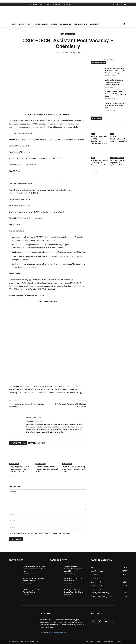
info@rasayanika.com (57, 632)
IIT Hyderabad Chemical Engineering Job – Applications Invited (99, 163)
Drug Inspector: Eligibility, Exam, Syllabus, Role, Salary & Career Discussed (74, 592)
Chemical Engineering (117, 158)
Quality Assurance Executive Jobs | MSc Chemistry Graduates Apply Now (34, 569)
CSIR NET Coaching (45, 4)
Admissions (65, 24)
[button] (124, 24)
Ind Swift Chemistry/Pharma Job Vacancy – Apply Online (118, 139)
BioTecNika (33, 4)
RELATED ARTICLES (18, 443)
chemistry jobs (14, 464)
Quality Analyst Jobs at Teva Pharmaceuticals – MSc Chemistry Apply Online (19, 469)
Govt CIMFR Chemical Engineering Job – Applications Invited (118, 163)
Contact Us (118, 642)
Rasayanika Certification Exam (62, 4)
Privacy (98, 642)
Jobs (29, 24)
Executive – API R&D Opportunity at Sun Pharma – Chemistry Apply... (115, 106)
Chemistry (71, 386)
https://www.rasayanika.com (34, 421)
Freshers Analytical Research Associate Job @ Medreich (27, 405)
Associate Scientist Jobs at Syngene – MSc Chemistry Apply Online (47, 469)
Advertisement (108, 642)
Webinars (95, 24)
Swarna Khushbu (33, 418)
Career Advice (41, 24)
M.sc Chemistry (70, 34)
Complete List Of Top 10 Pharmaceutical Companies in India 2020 (74, 569)
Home (13, 24)
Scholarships (80, 24)
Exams (54, 24)
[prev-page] (11, 476)
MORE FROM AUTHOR (37, 443)
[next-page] (14, 476)
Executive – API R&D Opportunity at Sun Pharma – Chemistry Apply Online (74, 469)
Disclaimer (90, 642)
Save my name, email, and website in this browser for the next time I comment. (41, 533)
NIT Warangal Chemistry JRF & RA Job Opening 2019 (71, 405)
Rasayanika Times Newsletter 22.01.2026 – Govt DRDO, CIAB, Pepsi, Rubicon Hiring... (115, 71)
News (22, 24)
